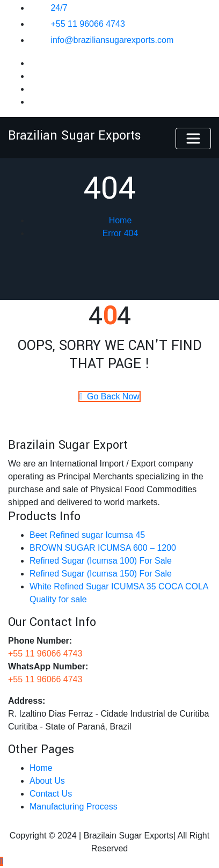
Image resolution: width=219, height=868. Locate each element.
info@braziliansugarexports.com (112, 40)
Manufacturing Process (74, 807)
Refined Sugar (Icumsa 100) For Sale (101, 561)
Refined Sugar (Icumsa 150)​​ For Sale (101, 574)
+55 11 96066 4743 (87, 24)
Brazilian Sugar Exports (75, 136)
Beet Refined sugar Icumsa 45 (87, 535)
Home (121, 220)
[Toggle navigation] (193, 138)
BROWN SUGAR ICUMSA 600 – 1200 (103, 548)
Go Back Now (109, 396)
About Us (47, 781)
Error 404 (121, 233)
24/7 (59, 8)
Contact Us (51, 794)
